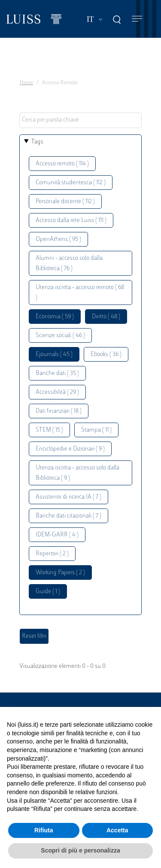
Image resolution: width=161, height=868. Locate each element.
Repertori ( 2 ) (52, 554)
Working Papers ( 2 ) (60, 573)
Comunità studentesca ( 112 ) (71, 183)
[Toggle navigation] (137, 19)
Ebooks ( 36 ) (106, 355)
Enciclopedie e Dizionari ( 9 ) (70, 449)
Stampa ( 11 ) (96, 430)
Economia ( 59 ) (55, 317)
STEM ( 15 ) (49, 430)
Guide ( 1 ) (48, 592)
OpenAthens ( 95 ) (58, 239)
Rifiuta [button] (44, 830)
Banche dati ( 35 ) (57, 373)
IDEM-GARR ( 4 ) (57, 535)
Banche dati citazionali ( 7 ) (68, 516)
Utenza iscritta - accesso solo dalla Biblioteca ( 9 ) (77, 473)
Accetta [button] (117, 830)
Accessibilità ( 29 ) (57, 392)
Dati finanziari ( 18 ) (59, 411)
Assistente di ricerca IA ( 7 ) (68, 497)
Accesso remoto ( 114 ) (62, 164)
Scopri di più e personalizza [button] (80, 850)
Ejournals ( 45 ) (54, 355)
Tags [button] (37, 142)
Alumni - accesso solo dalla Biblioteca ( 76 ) (69, 263)
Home (26, 83)
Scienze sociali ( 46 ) (60, 336)
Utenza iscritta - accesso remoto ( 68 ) (80, 293)
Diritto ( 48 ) (106, 317)
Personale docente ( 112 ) (65, 202)
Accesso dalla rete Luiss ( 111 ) (71, 221)
